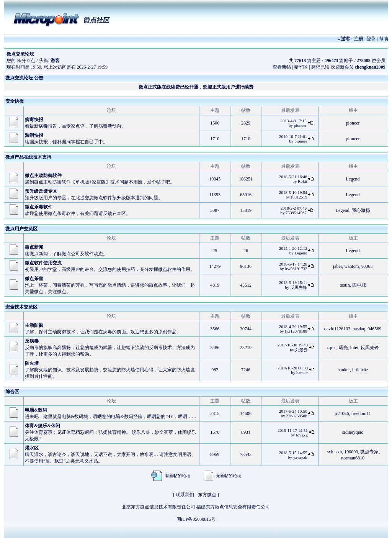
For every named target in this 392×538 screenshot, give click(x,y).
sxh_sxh (334, 452)
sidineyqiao (353, 432)
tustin (345, 285)
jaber (338, 266)
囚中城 (359, 285)
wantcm (351, 266)
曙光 (343, 348)
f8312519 (299, 197)
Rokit (302, 181)
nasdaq (359, 329)
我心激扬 (361, 210)
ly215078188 (296, 331)
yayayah (300, 457)
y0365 (367, 266)
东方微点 (207, 495)
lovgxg (302, 435)
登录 (371, 39)
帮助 (384, 39)
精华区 (301, 67)
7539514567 (296, 213)
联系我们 (185, 495)
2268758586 (296, 416)
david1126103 (337, 329)
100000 (351, 452)
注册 (359, 39)
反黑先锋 (299, 287)
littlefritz (360, 370)
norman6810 (353, 458)
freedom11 (361, 413)
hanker (302, 372)
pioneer (300, 125)
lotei (354, 348)
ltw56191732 (296, 269)
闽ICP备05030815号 (196, 519)
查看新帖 (282, 67)
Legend (353, 179)
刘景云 (301, 350)
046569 (374, 329)
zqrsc (331, 348)
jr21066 (342, 413)
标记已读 (320, 67)
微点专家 (369, 452)
